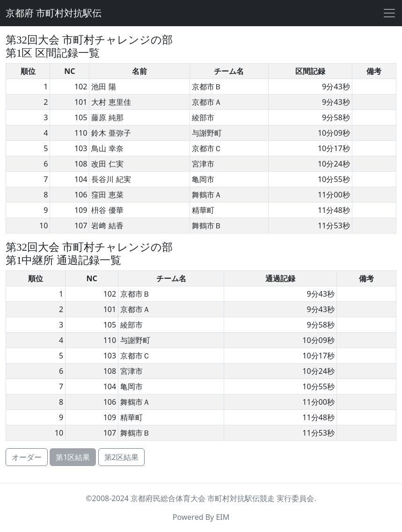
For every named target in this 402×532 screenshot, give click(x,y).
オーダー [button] (27, 457)
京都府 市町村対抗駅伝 (54, 13)
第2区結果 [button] (121, 457)
